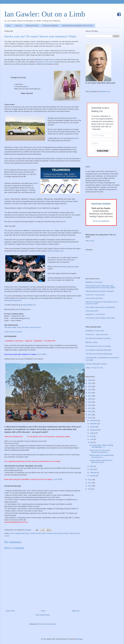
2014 (90, 418)
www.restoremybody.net (13, 300)
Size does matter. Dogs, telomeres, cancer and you (23, 327)
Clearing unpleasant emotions (96, 364)
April (92, 466)
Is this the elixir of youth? (13, 332)
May (92, 442)
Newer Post (10, 611)
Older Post (76, 611)
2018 (90, 405)
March (93, 469)
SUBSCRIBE (103, 151)
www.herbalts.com (56, 251)
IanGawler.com (105, 91)
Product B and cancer (38, 533)
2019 (90, 402)
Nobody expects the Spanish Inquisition (100, 291)
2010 (90, 489)
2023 (90, 390)
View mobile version (43, 615)
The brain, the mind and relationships (99, 354)
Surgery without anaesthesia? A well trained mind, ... (101, 461)
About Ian (18, 26)
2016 (90, 411)
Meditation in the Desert (45, 62)
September (94, 430)
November (94, 424)
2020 (90, 399)
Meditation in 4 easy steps (95, 331)
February (93, 473)
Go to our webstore (101, 221)
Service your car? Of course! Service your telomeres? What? (40, 36)
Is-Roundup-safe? (92, 311)
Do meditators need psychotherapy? (99, 350)
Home (9, 26)
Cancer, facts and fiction (94, 298)
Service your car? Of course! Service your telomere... (100, 451)
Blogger (80, 639)
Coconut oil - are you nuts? (95, 295)
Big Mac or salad (92, 342)
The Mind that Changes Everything (98, 338)
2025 (90, 383)
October (93, 427)
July (92, 436)
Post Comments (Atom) (48, 624)
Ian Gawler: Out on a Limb (45, 14)
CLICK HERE (41, 354)
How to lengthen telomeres (20, 533)
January (93, 476)
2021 (90, 396)
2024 (90, 386)
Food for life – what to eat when (97, 334)
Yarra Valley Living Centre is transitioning (100, 307)
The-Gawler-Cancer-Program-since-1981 (100, 318)
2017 (90, 408)
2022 (90, 393)
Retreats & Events (32, 26)
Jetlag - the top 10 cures (94, 368)
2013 (90, 480)
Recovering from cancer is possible (98, 346)
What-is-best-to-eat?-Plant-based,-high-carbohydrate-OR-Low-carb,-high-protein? (101, 287)
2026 (90, 380)
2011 (90, 486)
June (92, 439)
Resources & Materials (50, 26)
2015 (90, 415)
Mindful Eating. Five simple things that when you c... (102, 456)
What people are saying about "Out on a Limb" (78, 26)
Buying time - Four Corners (95, 314)
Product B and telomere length (57, 533)
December (94, 420)
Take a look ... (91, 241)
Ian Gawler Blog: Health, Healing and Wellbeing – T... (101, 446)
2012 (90, 483)
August (93, 433)
